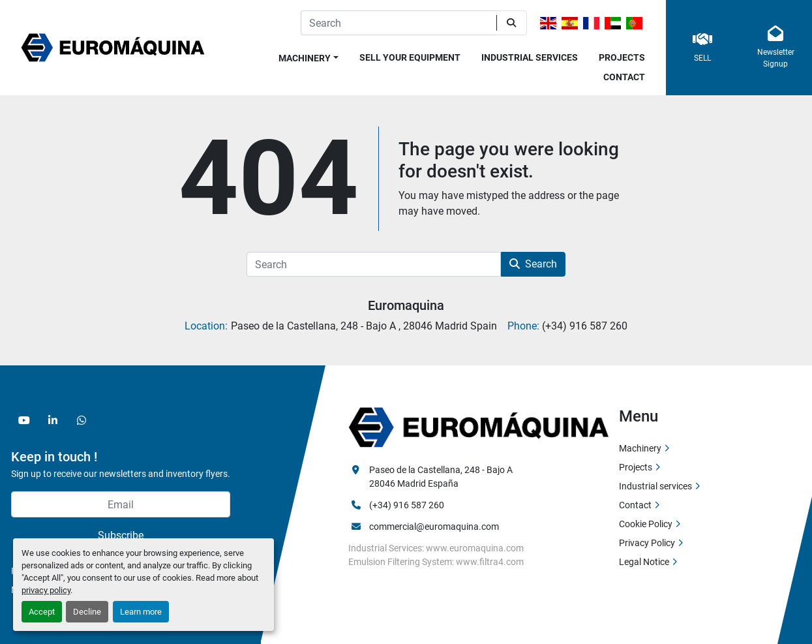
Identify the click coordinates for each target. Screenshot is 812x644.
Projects (622, 57)
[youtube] (24, 420)
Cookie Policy (646, 524)
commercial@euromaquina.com (434, 527)
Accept (42, 612)
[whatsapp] (82, 420)
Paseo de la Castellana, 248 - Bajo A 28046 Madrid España (442, 477)
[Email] (121, 504)
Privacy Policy (647, 543)
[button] (308, 56)
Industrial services (530, 57)
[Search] (398, 23)
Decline (87, 612)
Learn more (141, 612)
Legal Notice (644, 562)
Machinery (305, 58)
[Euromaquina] (479, 427)
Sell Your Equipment (410, 57)
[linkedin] (53, 420)
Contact (624, 77)
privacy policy (46, 590)
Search (533, 264)
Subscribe (121, 535)
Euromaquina (406, 305)
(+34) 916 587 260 (407, 505)
